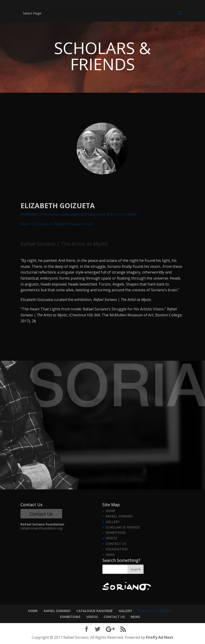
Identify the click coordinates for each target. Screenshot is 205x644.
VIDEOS (111, 538)
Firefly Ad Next (160, 637)
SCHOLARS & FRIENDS (123, 527)
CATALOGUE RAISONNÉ (95, 611)
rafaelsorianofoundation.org (41, 528)
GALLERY (113, 522)
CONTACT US (116, 544)
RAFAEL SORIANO (119, 516)
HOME (110, 511)
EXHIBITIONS (116, 533)
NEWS (110, 555)
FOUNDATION (117, 549)
